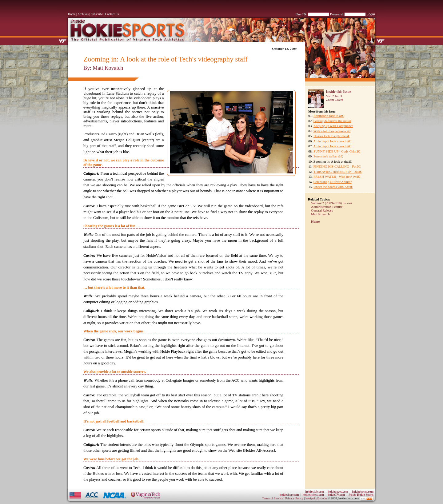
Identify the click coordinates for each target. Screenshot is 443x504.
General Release (322, 210)
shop (289, 495)
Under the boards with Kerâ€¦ (333, 187)
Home (72, 14)
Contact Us (112, 14)
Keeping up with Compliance (333, 126)
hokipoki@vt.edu (316, 498)
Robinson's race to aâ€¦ (329, 116)
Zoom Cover (334, 100)
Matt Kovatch (320, 214)
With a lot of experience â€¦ (332, 131)
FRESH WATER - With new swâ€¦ (337, 177)
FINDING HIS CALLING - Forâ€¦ (337, 166)
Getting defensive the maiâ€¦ (333, 121)
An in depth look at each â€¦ (332, 141)
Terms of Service (273, 498)
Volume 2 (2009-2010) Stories (331, 203)
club (315, 492)
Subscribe (97, 14)
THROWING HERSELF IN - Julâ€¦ (338, 172)
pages (338, 492)
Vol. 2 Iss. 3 (334, 96)
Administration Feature (327, 207)
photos (363, 492)
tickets (313, 495)
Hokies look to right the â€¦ (332, 136)
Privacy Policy (295, 498)
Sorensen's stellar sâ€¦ (328, 156)
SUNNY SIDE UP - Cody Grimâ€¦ (337, 151)
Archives (83, 14)
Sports (361, 495)
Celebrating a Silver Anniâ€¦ (333, 182)
